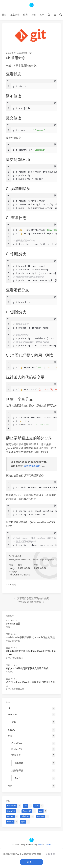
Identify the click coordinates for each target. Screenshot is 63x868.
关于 (42, 15)
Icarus (48, 845)
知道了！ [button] (32, 862)
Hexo (40, 845)
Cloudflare (18, 689)
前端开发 (16, 641)
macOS (9, 672)
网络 (8, 627)
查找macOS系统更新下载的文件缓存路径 (27, 668)
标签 (34, 15)
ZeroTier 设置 (13, 624)
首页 (4, 15)
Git (30, 53)
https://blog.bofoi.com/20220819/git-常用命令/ (31, 560)
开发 (8, 641)
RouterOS (17, 658)
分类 (25, 15)
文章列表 (15, 15)
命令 (14, 584)
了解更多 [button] (50, 854)
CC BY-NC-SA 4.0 (22, 575)
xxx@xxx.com (32, 466)
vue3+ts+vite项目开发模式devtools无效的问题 (30, 637)
